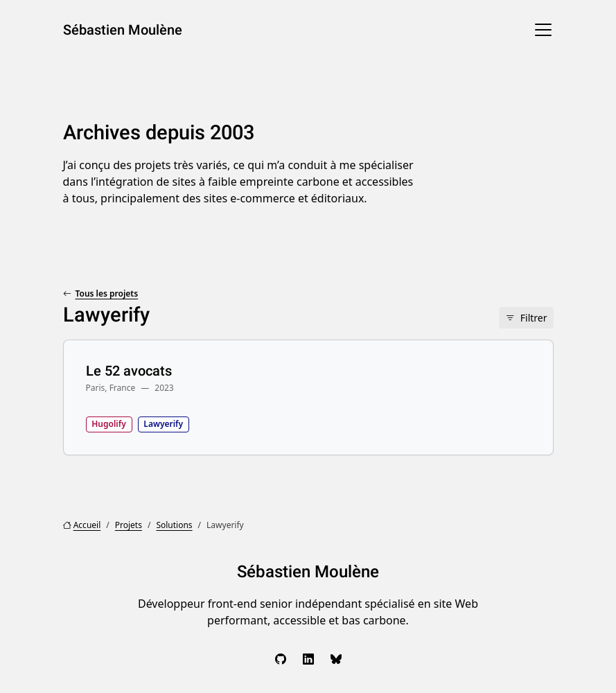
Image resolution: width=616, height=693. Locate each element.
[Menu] (543, 30)
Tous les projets (107, 293)
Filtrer (534, 318)
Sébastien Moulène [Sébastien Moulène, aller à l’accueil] (123, 30)
